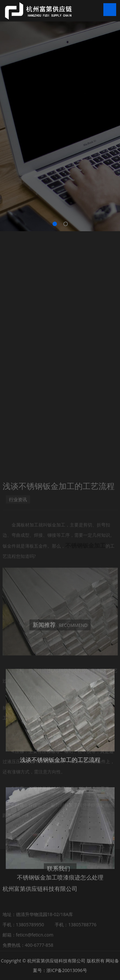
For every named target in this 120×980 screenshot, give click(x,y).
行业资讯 (18, 593)
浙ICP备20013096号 (67, 970)
